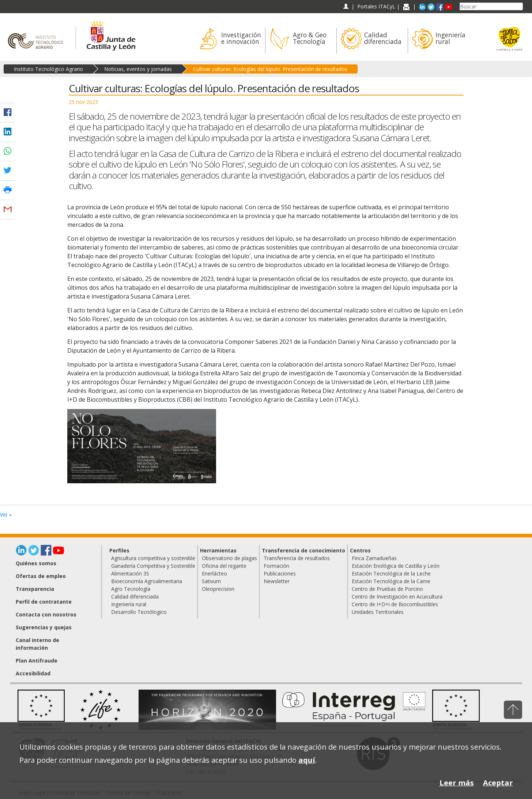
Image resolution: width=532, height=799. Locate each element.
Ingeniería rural (129, 604)
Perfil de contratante (44, 602)
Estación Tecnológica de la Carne (391, 581)
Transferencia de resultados (297, 558)
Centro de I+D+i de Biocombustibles (395, 604)
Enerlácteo (214, 573)
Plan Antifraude (37, 661)
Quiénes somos (36, 563)
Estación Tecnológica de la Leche (391, 573)
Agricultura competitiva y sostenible (153, 558)
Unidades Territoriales (378, 612)
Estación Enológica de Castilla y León (396, 566)
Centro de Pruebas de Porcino (387, 589)
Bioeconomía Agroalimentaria (147, 581)
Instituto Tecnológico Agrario (48, 69)
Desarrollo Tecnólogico (139, 612)
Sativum (211, 581)
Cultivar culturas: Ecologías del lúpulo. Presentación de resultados (270, 69)
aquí (307, 760)
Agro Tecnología (131, 589)
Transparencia (35, 589)
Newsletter (277, 581)
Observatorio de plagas (229, 558)
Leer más (457, 783)
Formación (276, 566)
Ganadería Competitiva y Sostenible (153, 566)
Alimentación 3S (130, 573)
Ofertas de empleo (41, 576)
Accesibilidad (33, 673)
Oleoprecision (218, 589)
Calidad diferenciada (135, 597)
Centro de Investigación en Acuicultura (397, 597)
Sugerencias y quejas (44, 627)
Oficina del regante (224, 566)
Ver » (6, 515)
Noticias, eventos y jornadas (138, 69)
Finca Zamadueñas (374, 558)
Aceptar (498, 783)
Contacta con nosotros (46, 614)
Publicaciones (280, 573)
